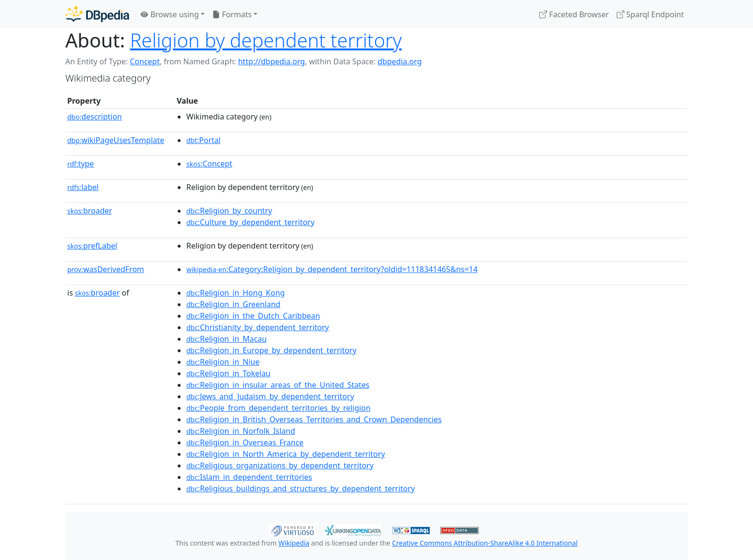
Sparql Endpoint (650, 14)
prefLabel (92, 246)
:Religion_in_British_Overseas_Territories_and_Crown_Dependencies (314, 419)
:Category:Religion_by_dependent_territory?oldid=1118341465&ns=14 (332, 269)
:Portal (203, 140)
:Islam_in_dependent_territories (249, 477)
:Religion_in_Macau (226, 339)
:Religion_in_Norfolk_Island (241, 431)
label (83, 187)
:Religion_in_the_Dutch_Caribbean (253, 316)
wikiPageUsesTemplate (116, 140)
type (81, 164)
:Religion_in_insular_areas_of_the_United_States (278, 385)
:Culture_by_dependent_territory (250, 222)
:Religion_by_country (229, 211)
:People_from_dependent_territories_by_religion (279, 408)
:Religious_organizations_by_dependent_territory (280, 465)
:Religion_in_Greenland (233, 304)
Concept (145, 61)
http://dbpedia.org (272, 61)
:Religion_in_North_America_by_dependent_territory (286, 454)
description (95, 117)
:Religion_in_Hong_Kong (236, 293)
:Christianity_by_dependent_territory (258, 327)
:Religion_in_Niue (223, 362)
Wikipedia (294, 543)
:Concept (209, 164)
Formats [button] (232, 14)
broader (90, 211)
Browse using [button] (170, 14)
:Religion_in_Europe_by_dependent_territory (271, 350)
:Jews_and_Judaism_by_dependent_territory (270, 396)
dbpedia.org (400, 61)
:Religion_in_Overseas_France (245, 442)
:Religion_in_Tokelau (228, 373)
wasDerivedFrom (106, 269)
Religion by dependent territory (266, 40)
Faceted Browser (574, 14)
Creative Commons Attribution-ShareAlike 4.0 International (485, 543)
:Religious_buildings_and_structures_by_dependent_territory (301, 489)
